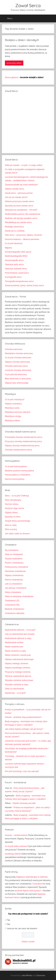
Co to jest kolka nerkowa (16, 846)
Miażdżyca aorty (12, 408)
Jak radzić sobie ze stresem (17, 534)
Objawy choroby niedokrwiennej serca (22, 446)
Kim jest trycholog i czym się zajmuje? (22, 771)
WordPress (27, 975)
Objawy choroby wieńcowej (17, 362)
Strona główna (11, 77)
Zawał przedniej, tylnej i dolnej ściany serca (24, 285)
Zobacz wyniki (28, 942)
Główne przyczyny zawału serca (19, 201)
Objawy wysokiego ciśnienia (18, 668)
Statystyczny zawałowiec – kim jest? (21, 210)
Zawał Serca (28, 5)
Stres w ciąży (11, 525)
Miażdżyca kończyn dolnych (18, 412)
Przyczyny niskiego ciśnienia (18, 672)
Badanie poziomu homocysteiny (19, 471)
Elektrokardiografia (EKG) (16, 256)
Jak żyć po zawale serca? (16, 197)
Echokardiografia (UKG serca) (18, 252)
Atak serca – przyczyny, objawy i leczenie (23, 235)
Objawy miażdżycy (13, 404)
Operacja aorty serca (14, 264)
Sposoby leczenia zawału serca (19, 206)
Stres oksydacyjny (13, 500)
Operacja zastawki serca (16, 269)
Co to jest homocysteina (16, 466)
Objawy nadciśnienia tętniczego (19, 659)
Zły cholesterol (12, 550)
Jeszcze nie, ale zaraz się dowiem (22, 928)
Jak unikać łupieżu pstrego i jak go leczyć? (24, 729)
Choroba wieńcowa (14, 349)
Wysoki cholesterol (14, 559)
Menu (8, 18)
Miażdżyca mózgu (13, 416)
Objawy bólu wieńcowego (17, 383)
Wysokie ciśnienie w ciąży (17, 685)
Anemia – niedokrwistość (16, 835)
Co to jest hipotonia (14, 243)
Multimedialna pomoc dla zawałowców (23, 214)
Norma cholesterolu (14, 580)
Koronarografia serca (14, 260)
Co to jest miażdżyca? (15, 399)
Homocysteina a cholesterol (18, 475)
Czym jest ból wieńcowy (16, 374)
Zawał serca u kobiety (15, 231)
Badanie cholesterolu (15, 609)
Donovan (41, 975)
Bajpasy (8, 248)
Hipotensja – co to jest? (15, 693)
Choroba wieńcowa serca (16, 366)
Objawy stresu (11, 513)
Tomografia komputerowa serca (19, 281)
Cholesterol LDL (12, 601)
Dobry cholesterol (13, 592)
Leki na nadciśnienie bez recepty (20, 634)
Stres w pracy (11, 529)
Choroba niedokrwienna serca (18, 450)
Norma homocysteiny (15, 479)
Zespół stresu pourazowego (17, 521)
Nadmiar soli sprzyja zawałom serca (21, 218)
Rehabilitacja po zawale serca (18, 222)
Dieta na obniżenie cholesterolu (19, 596)
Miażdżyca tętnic (12, 421)
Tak (9, 920)
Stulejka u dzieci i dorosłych (22, 40)
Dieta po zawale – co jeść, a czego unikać (24, 165)
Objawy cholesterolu (14, 575)
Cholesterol (38, 884)
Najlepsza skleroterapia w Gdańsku (32, 877)
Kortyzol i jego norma (14, 508)
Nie (9, 924)
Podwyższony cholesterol (16, 567)
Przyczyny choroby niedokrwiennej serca (23, 441)
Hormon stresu (12, 504)
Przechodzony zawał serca (17, 273)
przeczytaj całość (14, 63)
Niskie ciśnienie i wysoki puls (18, 655)
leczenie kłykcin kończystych (28, 891)
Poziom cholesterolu (14, 563)
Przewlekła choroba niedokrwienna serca (24, 437)
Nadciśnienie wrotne (14, 642)
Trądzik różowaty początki (24, 803)
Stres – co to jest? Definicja (17, 496)
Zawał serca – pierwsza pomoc (19, 193)
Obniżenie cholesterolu (15, 571)
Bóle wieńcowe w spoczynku (18, 379)
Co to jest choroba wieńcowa (18, 358)
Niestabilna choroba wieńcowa (19, 353)
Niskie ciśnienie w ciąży (15, 651)
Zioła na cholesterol (14, 554)
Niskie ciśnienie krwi (14, 647)
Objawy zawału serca (14, 189)
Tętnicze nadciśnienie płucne (18, 676)
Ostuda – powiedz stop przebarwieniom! (23, 717)
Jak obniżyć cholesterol (16, 588)
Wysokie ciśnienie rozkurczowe (19, 680)
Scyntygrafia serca (13, 277)
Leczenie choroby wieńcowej (18, 370)
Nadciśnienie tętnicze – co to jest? (20, 630)
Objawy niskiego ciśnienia (16, 663)
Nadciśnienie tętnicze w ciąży (18, 638)
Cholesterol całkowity (15, 613)
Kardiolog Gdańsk (13, 854)
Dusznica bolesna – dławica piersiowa (22, 239)
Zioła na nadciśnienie (14, 689)
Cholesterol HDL (12, 605)
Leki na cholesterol (14, 584)
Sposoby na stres (13, 517)
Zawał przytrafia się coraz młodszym (21, 185)
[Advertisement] (28, 122)
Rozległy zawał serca (14, 227)
